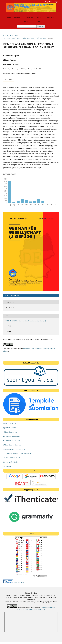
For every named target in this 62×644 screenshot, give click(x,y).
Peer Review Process (12, 445)
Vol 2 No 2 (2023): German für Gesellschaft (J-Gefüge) (25, 38)
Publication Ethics (11, 441)
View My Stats (19, 582)
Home (8, 17)
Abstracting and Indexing (14, 449)
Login (37, 21)
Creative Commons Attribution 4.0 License (36, 608)
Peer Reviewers (10, 432)
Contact (51, 17)
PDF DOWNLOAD (13, 296)
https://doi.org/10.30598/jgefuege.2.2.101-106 (24, 69)
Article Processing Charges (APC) (17, 453)
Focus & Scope (10, 423)
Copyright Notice (11, 462)
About (39, 17)
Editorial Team (10, 428)
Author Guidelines (12, 436)
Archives (29, 17)
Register (28, 21)
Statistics (8, 466)
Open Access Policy (12, 458)
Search (41, 26)
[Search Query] (27, 26)
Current (18, 17)
